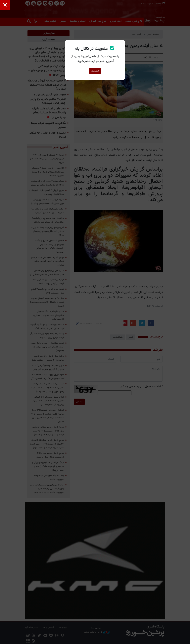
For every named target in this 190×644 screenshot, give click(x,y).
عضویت (95, 71)
